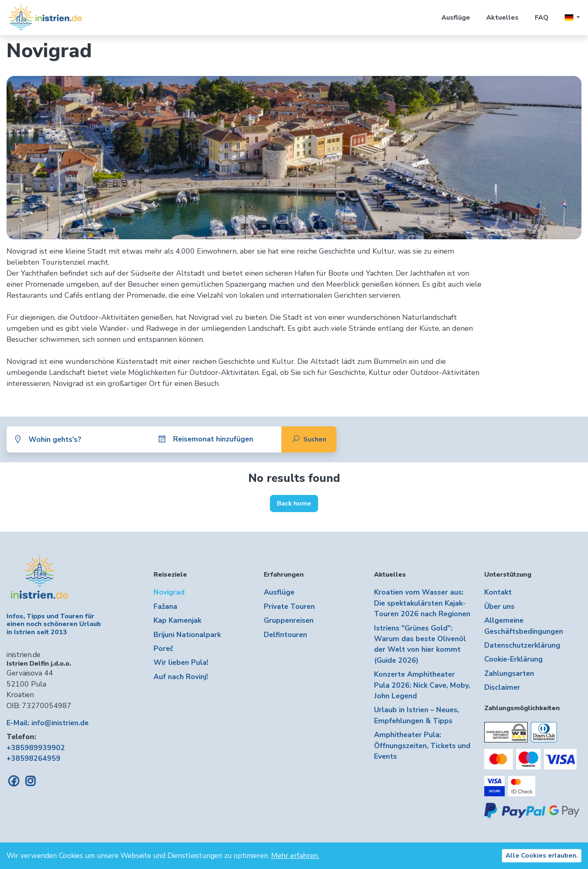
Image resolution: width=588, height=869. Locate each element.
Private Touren (289, 606)
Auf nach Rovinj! (181, 677)
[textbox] (85, 439)
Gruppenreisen (289, 620)
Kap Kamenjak (177, 620)
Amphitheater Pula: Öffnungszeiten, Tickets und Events (422, 745)
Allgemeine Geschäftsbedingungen (524, 626)
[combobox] (85, 439)
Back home (294, 504)
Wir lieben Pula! (181, 662)
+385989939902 (36, 748)
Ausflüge (456, 18)
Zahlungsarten (509, 673)
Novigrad (169, 592)
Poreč (163, 648)
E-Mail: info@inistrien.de (48, 723)
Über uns (499, 606)
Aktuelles (502, 18)
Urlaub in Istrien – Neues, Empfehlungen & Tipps (416, 715)
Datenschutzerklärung (522, 645)
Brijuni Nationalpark (187, 635)
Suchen (309, 439)
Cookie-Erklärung (513, 659)
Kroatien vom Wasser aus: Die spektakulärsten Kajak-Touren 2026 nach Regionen (422, 603)
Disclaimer (502, 687)
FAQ (542, 18)
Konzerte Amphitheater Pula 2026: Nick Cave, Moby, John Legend (422, 685)
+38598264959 (33, 758)
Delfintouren (285, 635)
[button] (572, 18)
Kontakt (498, 592)
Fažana (165, 606)
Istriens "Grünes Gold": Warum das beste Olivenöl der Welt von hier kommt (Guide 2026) (420, 644)
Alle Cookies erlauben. (542, 856)
